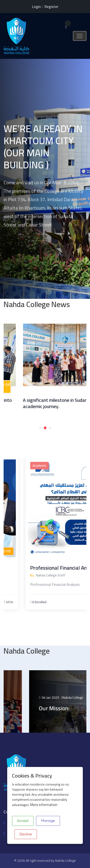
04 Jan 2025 (63, 697)
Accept (23, 821)
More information (44, 805)
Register (51, 7)
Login (36, 7)
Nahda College (66, 861)
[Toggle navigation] (80, 36)
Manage (48, 821)
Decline (26, 834)
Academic (52, 465)
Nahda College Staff (63, 575)
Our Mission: (68, 708)
